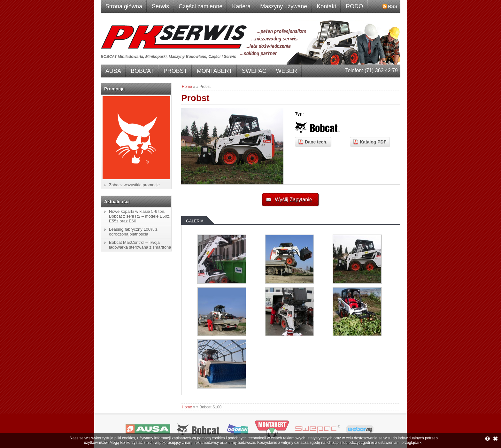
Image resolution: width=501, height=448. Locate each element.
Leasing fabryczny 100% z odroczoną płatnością (133, 232)
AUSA (113, 71)
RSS (393, 6)
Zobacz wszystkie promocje (134, 185)
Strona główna (124, 6)
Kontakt (326, 6)
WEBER (287, 71)
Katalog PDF (373, 142)
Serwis (160, 6)
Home (187, 87)
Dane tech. (316, 142)
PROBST (175, 71)
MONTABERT (215, 71)
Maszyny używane (284, 6)
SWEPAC (254, 71)
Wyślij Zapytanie (293, 200)
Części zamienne (200, 6)
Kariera (241, 6)
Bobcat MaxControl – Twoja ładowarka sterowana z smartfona (140, 245)
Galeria (195, 221)
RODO (354, 6)
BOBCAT (142, 71)
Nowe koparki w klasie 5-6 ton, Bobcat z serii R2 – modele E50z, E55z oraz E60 (140, 216)
